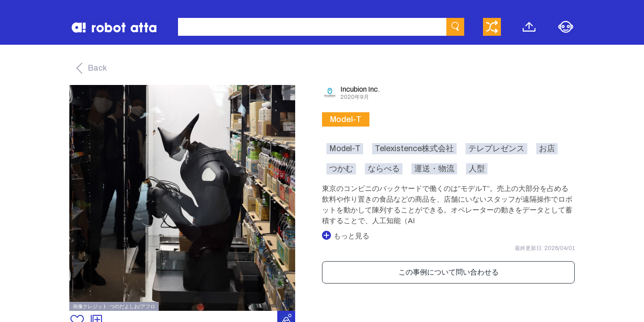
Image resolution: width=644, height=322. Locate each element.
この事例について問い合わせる (449, 272)
